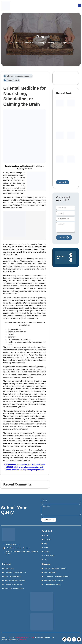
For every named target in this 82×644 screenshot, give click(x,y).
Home (12, 43)
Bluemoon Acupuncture (25, 637)
